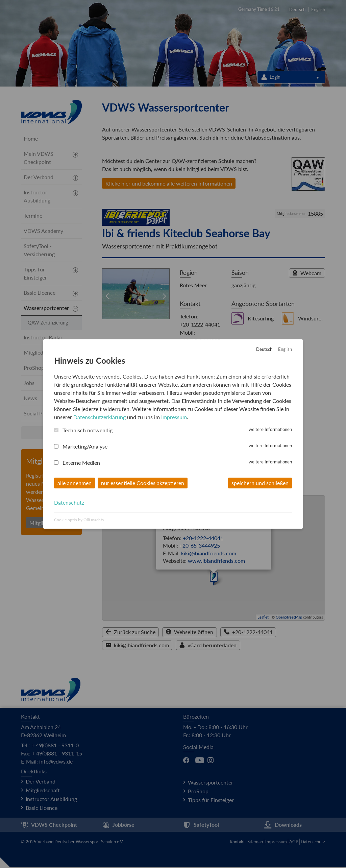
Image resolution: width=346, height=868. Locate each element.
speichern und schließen (260, 483)
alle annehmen (75, 483)
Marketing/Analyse (85, 446)
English (285, 349)
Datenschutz (69, 502)
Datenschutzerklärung (100, 417)
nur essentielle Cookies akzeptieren (143, 483)
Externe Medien (81, 462)
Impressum (174, 417)
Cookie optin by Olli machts (79, 520)
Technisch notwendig (88, 430)
